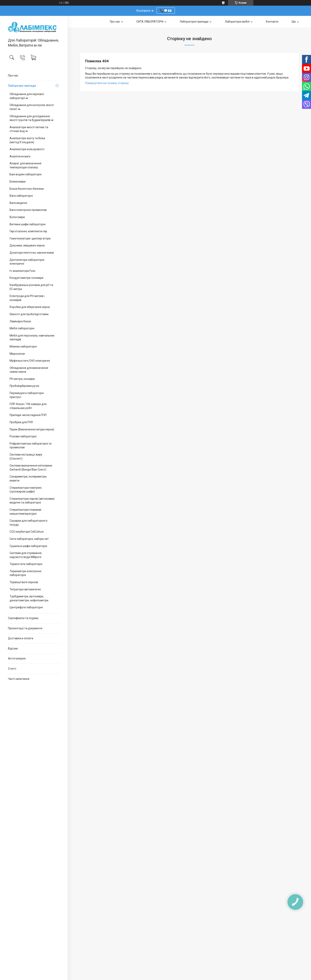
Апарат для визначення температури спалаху (25, 165)
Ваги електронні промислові (28, 210)
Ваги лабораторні (21, 196)
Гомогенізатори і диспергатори (30, 238)
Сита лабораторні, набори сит (29, 539)
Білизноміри (18, 182)
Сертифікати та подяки (23, 618)
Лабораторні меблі (237, 22)
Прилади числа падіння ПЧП (28, 415)
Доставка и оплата (21, 638)
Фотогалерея (17, 658)
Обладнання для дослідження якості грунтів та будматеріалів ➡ (32, 118)
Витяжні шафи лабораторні (28, 224)
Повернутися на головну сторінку (107, 83)
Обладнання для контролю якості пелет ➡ (32, 107)
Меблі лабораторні (22, 328)
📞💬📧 (166, 11)
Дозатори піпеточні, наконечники (32, 253)
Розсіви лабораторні (23, 436)
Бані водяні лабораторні (26, 174)
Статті (12, 669)
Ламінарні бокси (20, 321)
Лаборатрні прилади (22, 86)
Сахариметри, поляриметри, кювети (28, 479)
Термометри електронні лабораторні (25, 573)
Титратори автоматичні (25, 589)
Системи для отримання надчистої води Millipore (26, 555)
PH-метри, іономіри (22, 379)
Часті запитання (19, 679)
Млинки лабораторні (23, 347)
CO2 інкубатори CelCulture (27, 532)
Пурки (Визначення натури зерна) (32, 429)
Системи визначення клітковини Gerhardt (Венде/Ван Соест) (31, 468)
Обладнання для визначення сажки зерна (29, 370)
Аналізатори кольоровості (27, 149)
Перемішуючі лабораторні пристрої (27, 395)
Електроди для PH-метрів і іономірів (27, 298)
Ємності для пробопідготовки (29, 314)
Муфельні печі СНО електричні (30, 361)
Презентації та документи (25, 628)
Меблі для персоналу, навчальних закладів (32, 338)
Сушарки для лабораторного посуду (29, 523)
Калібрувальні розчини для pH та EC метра (31, 287)
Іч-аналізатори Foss (22, 271)
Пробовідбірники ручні (24, 386)
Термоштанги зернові (24, 582)
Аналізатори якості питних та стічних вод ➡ (29, 129)
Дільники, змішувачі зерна (27, 245)
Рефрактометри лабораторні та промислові (31, 446)
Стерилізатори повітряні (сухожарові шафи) (26, 490)
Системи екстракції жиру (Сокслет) (26, 457)
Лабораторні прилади (194, 22)
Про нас (13, 75)
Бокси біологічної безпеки (27, 189)
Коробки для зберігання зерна (30, 307)
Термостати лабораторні (26, 564)
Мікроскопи (17, 354)
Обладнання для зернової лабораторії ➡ (27, 96)
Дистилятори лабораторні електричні (27, 262)
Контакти (272, 22)
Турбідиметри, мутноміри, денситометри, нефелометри (29, 598)
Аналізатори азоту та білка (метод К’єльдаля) (27, 140)
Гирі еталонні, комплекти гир (28, 231)
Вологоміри (17, 217)
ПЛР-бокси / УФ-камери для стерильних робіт (28, 406)
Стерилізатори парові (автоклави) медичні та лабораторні (32, 501)
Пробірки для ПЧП (21, 422)
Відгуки (13, 648)
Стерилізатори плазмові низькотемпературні (25, 512)
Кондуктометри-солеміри (26, 278)
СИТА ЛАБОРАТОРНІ (150, 22)
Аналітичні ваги (20, 156)
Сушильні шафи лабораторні (28, 546)
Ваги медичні (18, 203)
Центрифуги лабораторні (26, 607)
